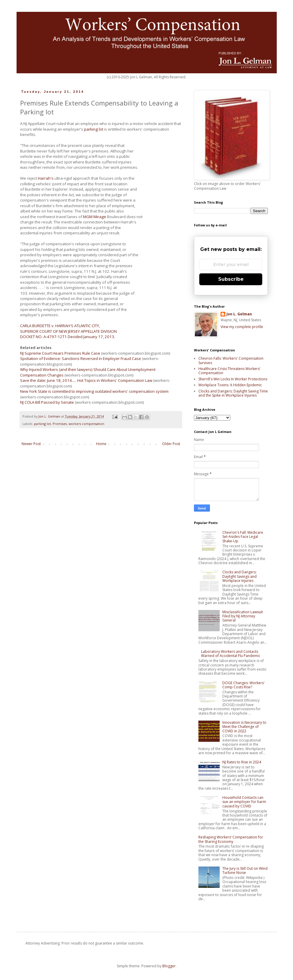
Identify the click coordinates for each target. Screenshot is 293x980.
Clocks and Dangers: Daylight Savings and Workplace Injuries (239, 576)
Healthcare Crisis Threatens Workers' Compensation (229, 371)
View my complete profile (242, 327)
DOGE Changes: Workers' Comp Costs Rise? (243, 685)
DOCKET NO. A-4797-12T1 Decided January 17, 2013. (68, 337)
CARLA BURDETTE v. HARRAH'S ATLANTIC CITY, (60, 326)
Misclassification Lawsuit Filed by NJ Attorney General (243, 616)
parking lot (94, 129)
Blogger (169, 966)
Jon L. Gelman (239, 314)
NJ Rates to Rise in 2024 (242, 762)
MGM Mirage (95, 217)
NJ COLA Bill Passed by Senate (47, 402)
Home (101, 444)
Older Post (171, 444)
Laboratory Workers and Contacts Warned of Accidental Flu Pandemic (231, 654)
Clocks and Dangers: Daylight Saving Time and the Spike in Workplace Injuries (233, 393)
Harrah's (46, 178)
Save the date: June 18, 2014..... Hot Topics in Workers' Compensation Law (86, 380)
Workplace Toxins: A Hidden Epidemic (230, 385)
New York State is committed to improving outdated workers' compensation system (94, 391)
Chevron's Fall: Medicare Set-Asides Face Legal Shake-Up (243, 537)
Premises (60, 424)
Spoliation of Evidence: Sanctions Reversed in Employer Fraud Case (81, 358)
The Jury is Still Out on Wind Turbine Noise (245, 871)
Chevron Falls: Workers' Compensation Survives (231, 360)
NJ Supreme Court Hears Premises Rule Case (60, 353)
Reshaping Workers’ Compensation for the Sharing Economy (231, 839)
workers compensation (86, 424)
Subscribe (231, 279)
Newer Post (31, 444)
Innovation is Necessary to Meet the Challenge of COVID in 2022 (244, 727)
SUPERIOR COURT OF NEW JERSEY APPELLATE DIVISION (68, 331)
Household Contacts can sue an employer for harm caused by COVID (244, 802)
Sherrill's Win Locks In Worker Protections (233, 379)
